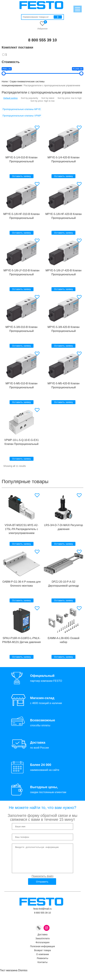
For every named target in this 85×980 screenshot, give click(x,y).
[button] (38, 128)
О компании (42, 959)
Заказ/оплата (43, 943)
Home (5, 81)
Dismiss (23, 975)
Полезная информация (42, 951)
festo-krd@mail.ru (42, 914)
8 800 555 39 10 (43, 40)
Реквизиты (42, 963)
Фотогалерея (43, 947)
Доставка (42, 939)
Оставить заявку (22, 176)
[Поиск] (58, 17)
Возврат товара (42, 955)
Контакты (42, 967)
